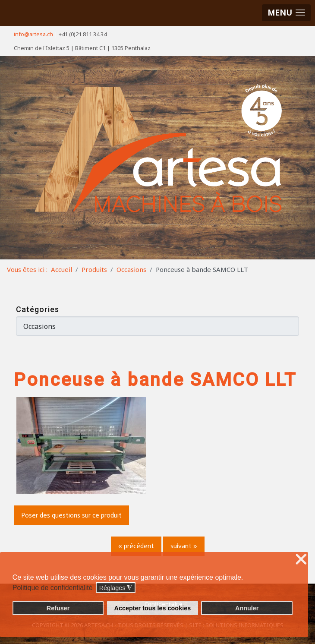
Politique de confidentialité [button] (53, 588)
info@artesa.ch (33, 34)
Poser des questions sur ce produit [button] (71, 515)
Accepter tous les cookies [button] (153, 608)
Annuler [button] (247, 608)
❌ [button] (301, 560)
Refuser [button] (58, 608)
